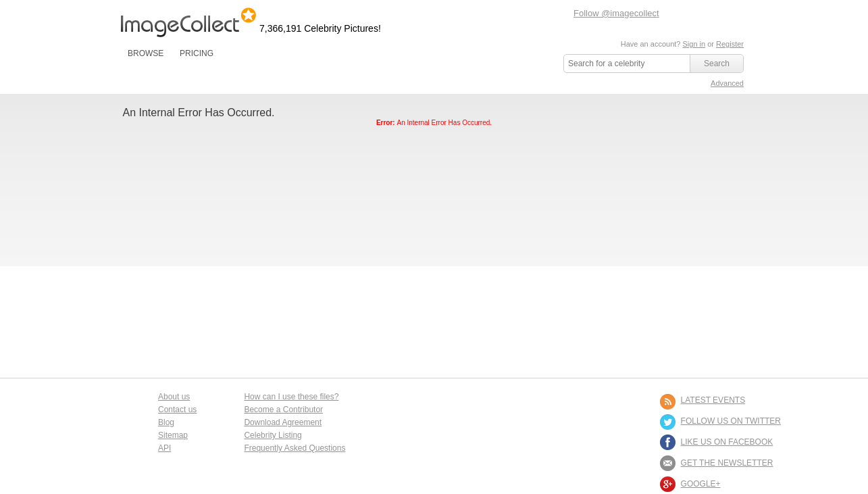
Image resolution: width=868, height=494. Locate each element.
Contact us (177, 410)
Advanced (727, 83)
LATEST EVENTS (713, 400)
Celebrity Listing (273, 435)
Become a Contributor (283, 410)
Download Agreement (283, 422)
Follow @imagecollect (616, 13)
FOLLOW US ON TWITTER (731, 421)
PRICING (197, 53)
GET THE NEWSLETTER (727, 463)
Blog (166, 422)
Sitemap (173, 435)
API (164, 448)
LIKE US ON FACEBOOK (727, 442)
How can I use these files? (291, 397)
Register (730, 44)
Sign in (694, 44)
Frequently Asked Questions (295, 448)
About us (174, 397)
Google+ (701, 484)
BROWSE (146, 53)
